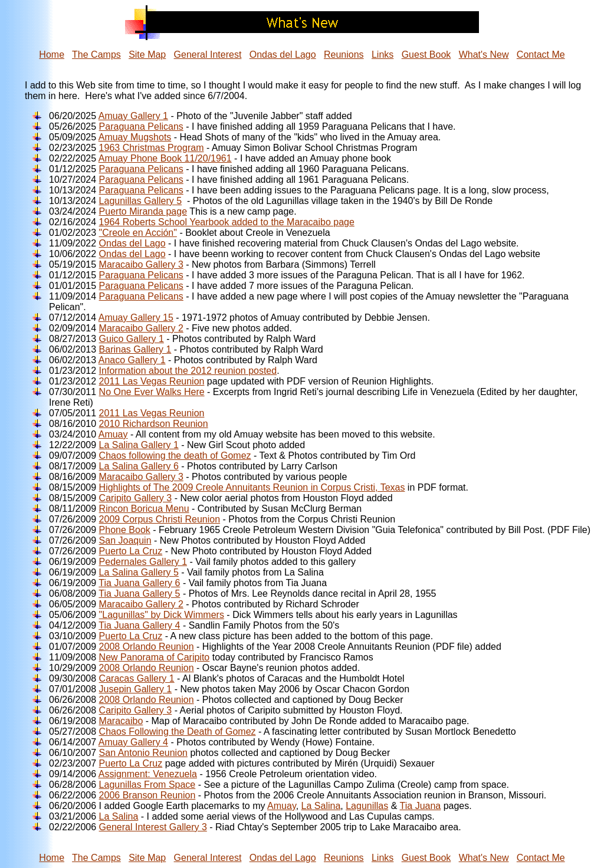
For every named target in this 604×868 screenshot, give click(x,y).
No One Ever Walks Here (152, 392)
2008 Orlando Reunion (147, 647)
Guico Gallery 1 (132, 339)
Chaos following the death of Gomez (175, 456)
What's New (484, 55)
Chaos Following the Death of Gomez (178, 731)
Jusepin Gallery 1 (136, 689)
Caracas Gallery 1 (137, 678)
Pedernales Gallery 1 (143, 562)
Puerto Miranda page (143, 211)
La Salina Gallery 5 (139, 572)
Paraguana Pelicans (141, 126)
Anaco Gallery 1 (132, 360)
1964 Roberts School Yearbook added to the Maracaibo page (227, 222)
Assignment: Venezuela (148, 774)
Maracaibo (121, 721)
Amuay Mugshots (135, 137)
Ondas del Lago (283, 55)
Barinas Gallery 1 (135, 349)
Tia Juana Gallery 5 (139, 594)
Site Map (147, 55)
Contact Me (541, 55)
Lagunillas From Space (147, 785)
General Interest (208, 55)
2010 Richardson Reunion (154, 424)
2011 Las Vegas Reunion (152, 381)
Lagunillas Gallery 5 (141, 201)
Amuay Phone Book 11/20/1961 (165, 158)
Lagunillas (367, 806)
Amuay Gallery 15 (136, 318)
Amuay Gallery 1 (133, 116)
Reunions (344, 55)
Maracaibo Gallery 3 (141, 264)
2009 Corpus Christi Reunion (160, 519)
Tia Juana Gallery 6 (139, 583)
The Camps (96, 55)
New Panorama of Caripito (155, 657)
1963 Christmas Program (152, 148)
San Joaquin (125, 540)
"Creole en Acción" (138, 233)
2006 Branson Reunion (147, 795)
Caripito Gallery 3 (136, 498)
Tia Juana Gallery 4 (139, 625)
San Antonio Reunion (143, 753)
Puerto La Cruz (131, 551)
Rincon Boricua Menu (144, 509)
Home (52, 55)
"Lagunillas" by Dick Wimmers (162, 615)
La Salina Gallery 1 (139, 445)
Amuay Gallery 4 (133, 742)
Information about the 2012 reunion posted (188, 371)
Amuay (113, 434)
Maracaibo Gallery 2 (141, 328)
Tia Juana (421, 806)
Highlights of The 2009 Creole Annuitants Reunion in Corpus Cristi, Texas (252, 487)
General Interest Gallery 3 (153, 827)
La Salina (321, 806)
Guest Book (426, 55)
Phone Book (125, 530)
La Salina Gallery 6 (139, 466)
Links (383, 55)
